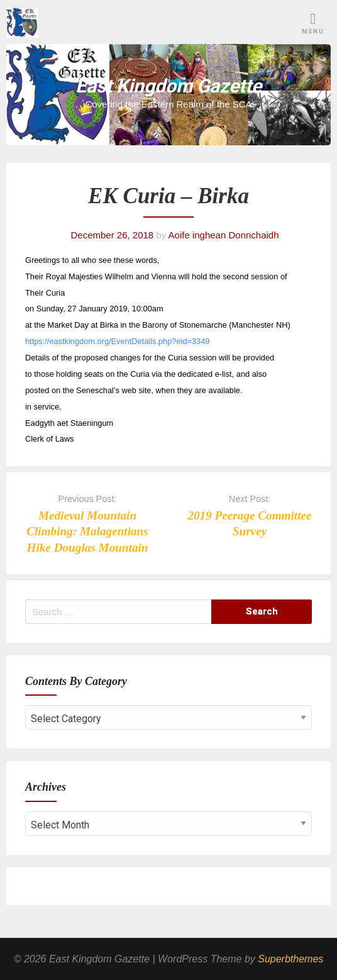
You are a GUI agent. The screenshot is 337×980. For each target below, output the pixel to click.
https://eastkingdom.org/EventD (81, 341)
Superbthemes (290, 959)
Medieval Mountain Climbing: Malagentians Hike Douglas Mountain (87, 531)
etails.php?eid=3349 (174, 341)
